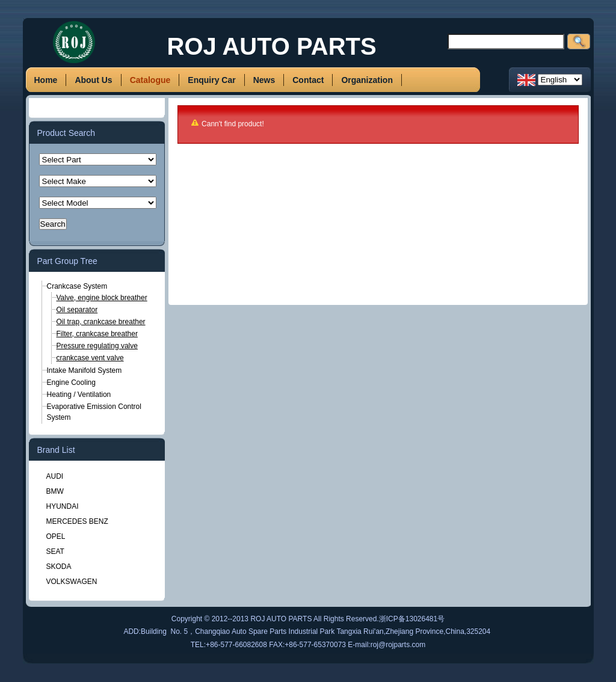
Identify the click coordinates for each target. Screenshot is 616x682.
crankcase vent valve (90, 358)
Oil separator (77, 310)
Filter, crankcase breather (97, 334)
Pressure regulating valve (97, 346)
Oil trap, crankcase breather (101, 322)
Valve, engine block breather (102, 298)
